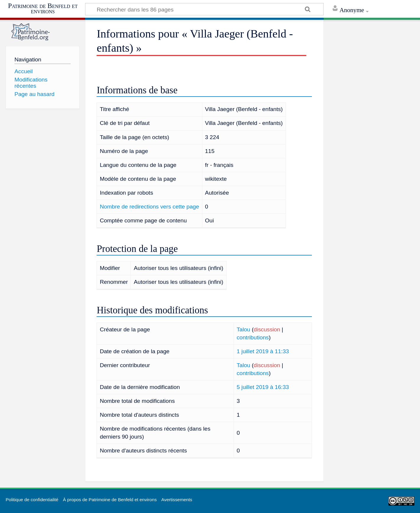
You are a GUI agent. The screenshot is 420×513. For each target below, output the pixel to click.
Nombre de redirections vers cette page (149, 207)
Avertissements (177, 500)
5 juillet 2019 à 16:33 (263, 387)
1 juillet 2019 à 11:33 (263, 351)
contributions (253, 337)
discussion (267, 329)
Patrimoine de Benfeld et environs (43, 8)
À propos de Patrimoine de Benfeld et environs (110, 500)
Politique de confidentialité (32, 500)
